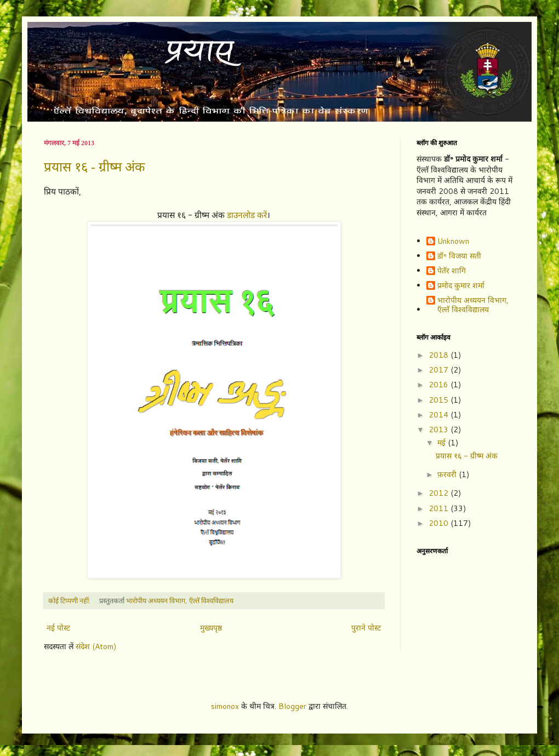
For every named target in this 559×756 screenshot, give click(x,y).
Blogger (292, 706)
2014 (440, 415)
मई (443, 443)
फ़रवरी (448, 474)
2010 (440, 523)
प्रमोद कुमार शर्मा (461, 286)
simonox (225, 706)
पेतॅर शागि (452, 271)
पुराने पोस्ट (366, 628)
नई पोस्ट (58, 628)
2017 (440, 370)
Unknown (453, 242)
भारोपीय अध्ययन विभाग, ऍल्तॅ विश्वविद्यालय (473, 305)
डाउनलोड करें (247, 215)
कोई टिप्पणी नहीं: (70, 600)
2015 (440, 400)
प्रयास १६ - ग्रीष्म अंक (94, 167)
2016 (440, 385)
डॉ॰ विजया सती (459, 256)
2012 (440, 493)
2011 (440, 508)
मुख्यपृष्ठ (211, 628)
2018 (440, 355)
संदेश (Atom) (96, 646)
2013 (440, 429)
